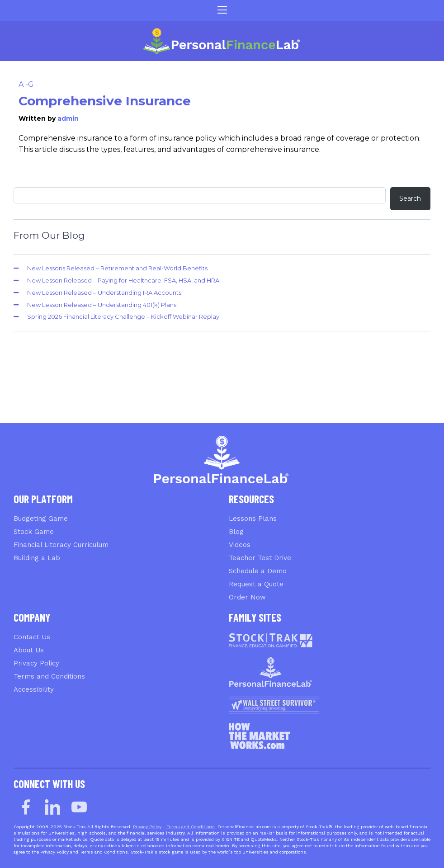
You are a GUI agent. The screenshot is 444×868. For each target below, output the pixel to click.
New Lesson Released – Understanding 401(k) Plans (102, 305)
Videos (240, 545)
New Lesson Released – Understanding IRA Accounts (104, 292)
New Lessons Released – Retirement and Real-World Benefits (117, 268)
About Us (29, 650)
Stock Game (34, 532)
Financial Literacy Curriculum (61, 545)
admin (68, 118)
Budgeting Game (41, 519)
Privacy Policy (36, 663)
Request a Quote (256, 584)
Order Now (247, 597)
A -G (26, 84)
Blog (236, 532)
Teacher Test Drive (260, 558)
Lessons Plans (253, 519)
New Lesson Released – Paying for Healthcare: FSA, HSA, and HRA (123, 280)
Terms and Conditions (49, 676)
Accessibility (34, 689)
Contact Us (32, 637)
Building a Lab (37, 558)
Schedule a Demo (258, 571)
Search (410, 198)
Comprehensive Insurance (105, 101)
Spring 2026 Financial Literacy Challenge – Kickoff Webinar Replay (123, 316)
